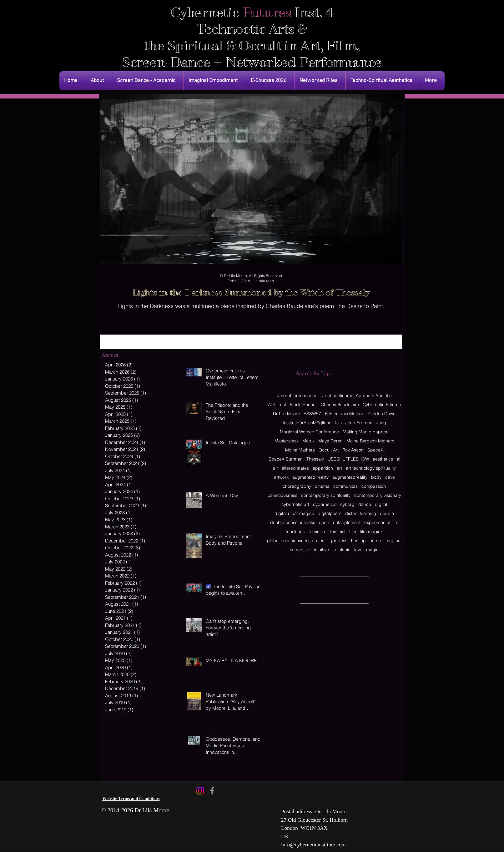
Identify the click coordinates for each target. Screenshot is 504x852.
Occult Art (329, 450)
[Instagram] (200, 791)
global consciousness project (296, 541)
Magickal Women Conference (309, 432)
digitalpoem (330, 514)
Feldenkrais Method (345, 414)
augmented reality (310, 477)
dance (365, 504)
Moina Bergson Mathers (370, 441)
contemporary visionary (378, 495)
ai (398, 459)
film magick (371, 532)
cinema (322, 486)
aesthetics (383, 459)
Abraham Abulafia (374, 396)
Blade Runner (303, 405)
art (339, 468)
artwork (281, 477)
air (275, 468)
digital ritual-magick (294, 514)
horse (375, 541)
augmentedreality (350, 477)
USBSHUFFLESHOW (348, 459)
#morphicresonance (297, 396)
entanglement (347, 523)
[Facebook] (212, 791)
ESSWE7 (312, 414)
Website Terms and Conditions (131, 799)
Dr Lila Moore (286, 414)
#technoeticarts (337, 396)
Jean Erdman (359, 423)
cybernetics (325, 504)
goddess (338, 541)
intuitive (321, 550)
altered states (295, 468)
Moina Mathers (300, 450)
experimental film (381, 523)
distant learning (361, 514)
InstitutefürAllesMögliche (307, 423)
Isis (338, 423)
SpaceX (375, 450)
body (376, 477)
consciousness (282, 495)
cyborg (347, 504)
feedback (295, 532)
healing (358, 541)
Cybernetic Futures (382, 405)
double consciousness (293, 523)
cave (390, 477)
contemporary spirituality (326, 495)
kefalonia (342, 550)
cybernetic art (295, 504)
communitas (345, 486)
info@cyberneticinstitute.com (313, 845)
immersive (300, 550)
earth (324, 523)
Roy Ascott (353, 450)
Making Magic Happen (366, 432)
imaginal (393, 541)
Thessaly (315, 459)
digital (381, 504)
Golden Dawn (382, 414)
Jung (381, 423)
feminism (318, 532)
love (358, 550)
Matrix (308, 441)
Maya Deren (330, 441)
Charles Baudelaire (340, 405)
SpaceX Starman (286, 459)
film (353, 532)
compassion (374, 486)
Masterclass (287, 441)
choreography (297, 486)
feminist (338, 532)
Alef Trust (277, 405)
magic (372, 550)
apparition (323, 468)
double (387, 514)
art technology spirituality (371, 468)
